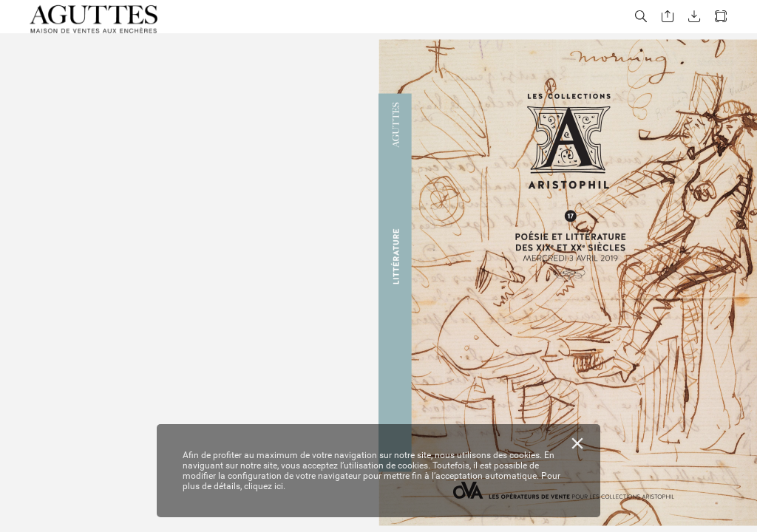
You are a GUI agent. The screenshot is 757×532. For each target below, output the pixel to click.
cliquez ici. (265, 486)
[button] (641, 17)
